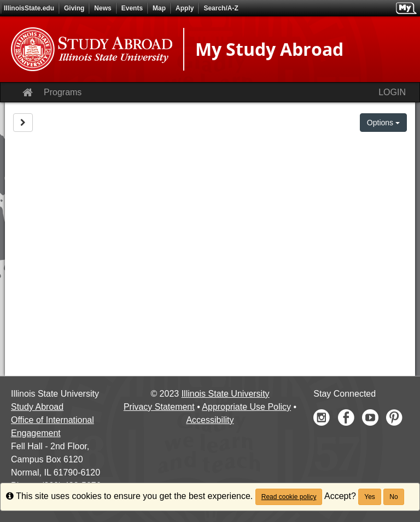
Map (159, 8)
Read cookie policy (289, 497)
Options (383, 123)
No (393, 497)
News (103, 8)
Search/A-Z (221, 8)
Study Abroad (37, 407)
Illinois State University (226, 394)
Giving (74, 8)
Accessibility (210, 420)
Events (132, 8)
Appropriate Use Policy (246, 407)
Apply (185, 8)
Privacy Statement (159, 407)
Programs (63, 92)
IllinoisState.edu (29, 8)
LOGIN (392, 92)
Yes (370, 497)
